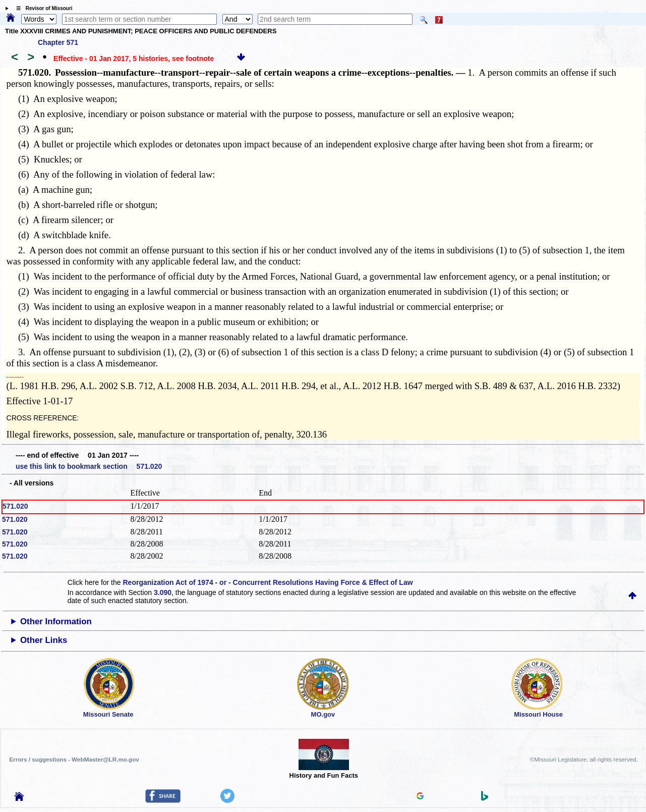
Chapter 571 (58, 42)
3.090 (163, 592)
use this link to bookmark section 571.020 (89, 466)
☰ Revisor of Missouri (42, 8)
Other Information (56, 621)
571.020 (15, 506)
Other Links (44, 640)
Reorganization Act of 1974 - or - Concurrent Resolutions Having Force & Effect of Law (268, 582)
